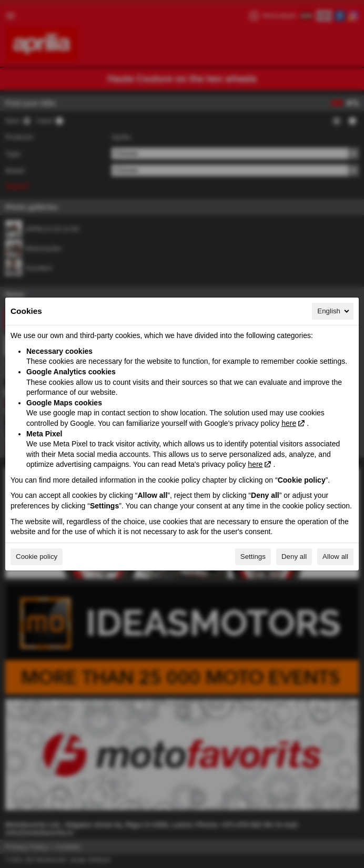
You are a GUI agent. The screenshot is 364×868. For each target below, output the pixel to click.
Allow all (335, 556)
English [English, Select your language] (334, 311)
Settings (253, 556)
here (289, 423)
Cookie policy (37, 556)
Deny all (294, 556)
